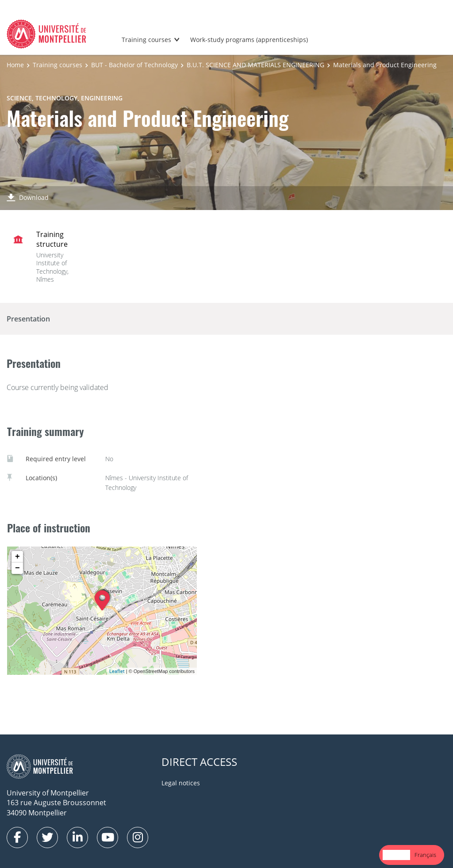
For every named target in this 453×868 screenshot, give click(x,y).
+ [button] (17, 557)
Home (15, 65)
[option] (425, 855)
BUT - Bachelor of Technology (134, 65)
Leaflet (117, 671)
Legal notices (181, 783)
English (396, 855)
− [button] (17, 568)
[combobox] (396, 855)
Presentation (28, 319)
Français (425, 855)
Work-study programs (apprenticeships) (249, 40)
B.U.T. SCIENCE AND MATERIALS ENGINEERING (255, 65)
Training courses (146, 40)
